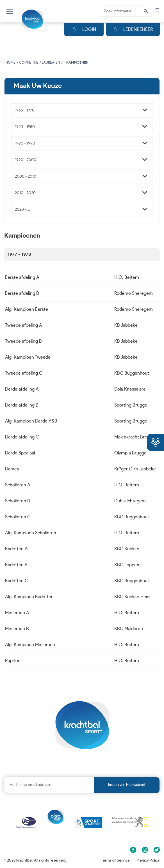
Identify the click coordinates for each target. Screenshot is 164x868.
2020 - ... (22, 210)
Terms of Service (115, 860)
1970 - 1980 (25, 127)
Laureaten (51, 62)
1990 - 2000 (26, 160)
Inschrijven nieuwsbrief (127, 785)
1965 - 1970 (25, 110)
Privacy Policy (148, 860)
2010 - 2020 (25, 193)
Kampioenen (77, 62)
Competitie (29, 62)
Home (11, 62)
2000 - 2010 (26, 177)
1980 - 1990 (25, 143)
